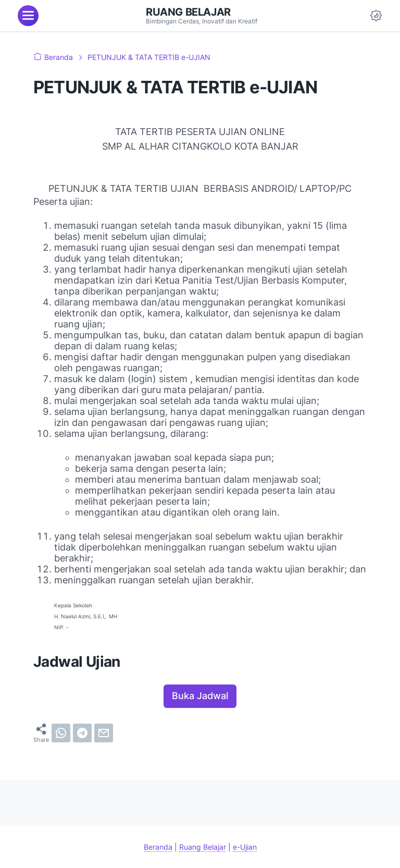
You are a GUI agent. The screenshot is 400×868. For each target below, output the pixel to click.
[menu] (28, 16)
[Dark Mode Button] (376, 16)
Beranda (158, 847)
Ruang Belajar (188, 12)
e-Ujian (245, 847)
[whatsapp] (61, 733)
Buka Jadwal (200, 696)
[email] (104, 733)
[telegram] (82, 733)
